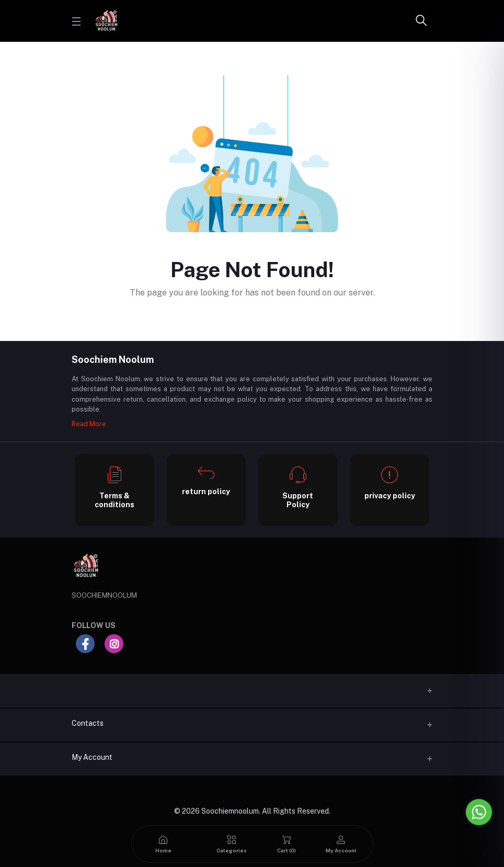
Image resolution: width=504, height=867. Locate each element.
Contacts (88, 723)
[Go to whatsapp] (479, 812)
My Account (92, 757)
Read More (89, 424)
